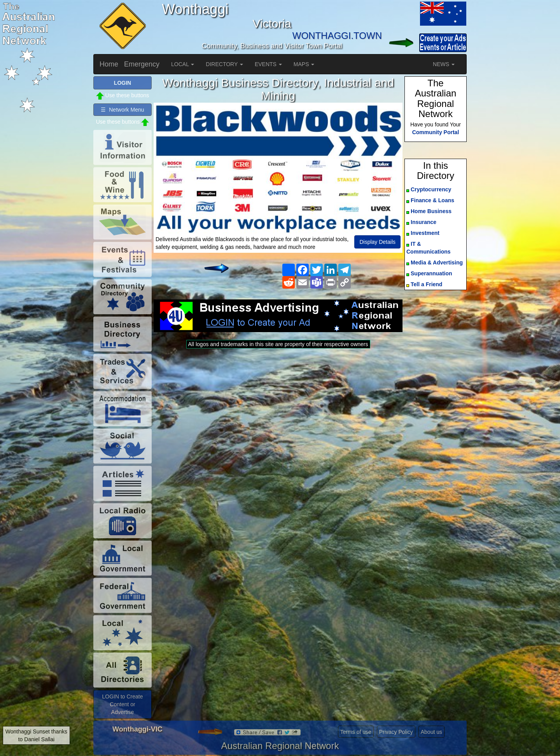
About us (431, 732)
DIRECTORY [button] (224, 64)
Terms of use (356, 732)
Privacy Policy (396, 732)
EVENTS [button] (268, 64)
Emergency (142, 64)
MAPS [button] (304, 64)
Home (109, 64)
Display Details (377, 242)
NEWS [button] (444, 64)
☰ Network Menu (122, 110)
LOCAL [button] (183, 64)
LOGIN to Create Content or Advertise (122, 704)
